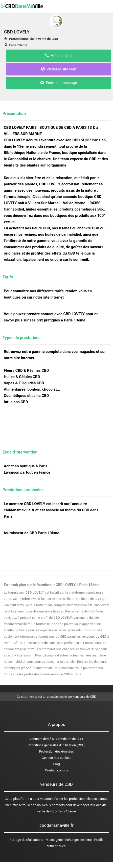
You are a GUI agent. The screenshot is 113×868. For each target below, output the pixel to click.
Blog (57, 764)
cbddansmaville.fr (17, 624)
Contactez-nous (56, 770)
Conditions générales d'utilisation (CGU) (56, 745)
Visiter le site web (59, 69)
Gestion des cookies (56, 758)
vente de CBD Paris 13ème (56, 811)
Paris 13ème (18, 45)
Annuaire (36, 739)
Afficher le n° (59, 56)
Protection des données (56, 751)
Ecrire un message (59, 83)
